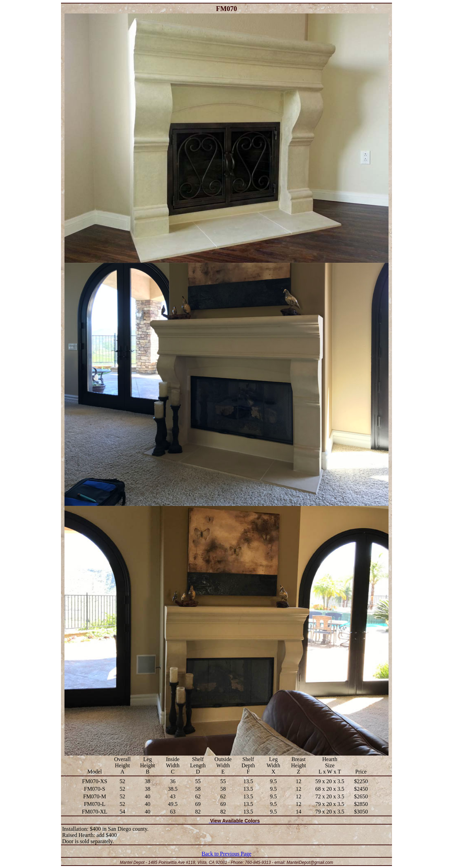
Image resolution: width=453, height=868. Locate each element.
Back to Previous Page (226, 854)
